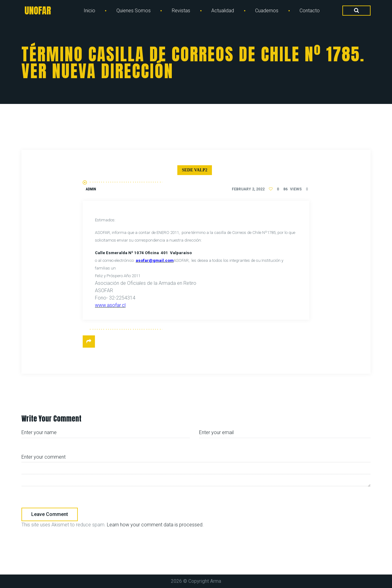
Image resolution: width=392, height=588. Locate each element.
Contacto (310, 11)
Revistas (181, 11)
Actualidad (223, 11)
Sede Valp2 (195, 170)
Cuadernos (267, 11)
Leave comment (50, 514)
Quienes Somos (134, 11)
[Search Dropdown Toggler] (356, 11)
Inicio (89, 11)
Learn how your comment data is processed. (155, 525)
